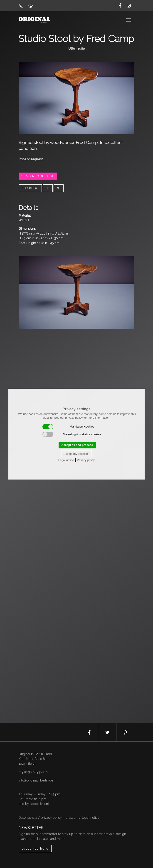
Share (30, 188)
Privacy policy (86, 460)
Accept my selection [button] (76, 454)
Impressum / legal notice (81, 818)
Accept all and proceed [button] (77, 445)
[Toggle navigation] (129, 20)
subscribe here (35, 849)
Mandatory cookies (68, 427)
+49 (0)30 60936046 (33, 772)
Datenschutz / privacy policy (40, 818)
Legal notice (66, 460)
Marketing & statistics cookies (72, 434)
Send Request (38, 176)
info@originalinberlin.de (36, 780)
